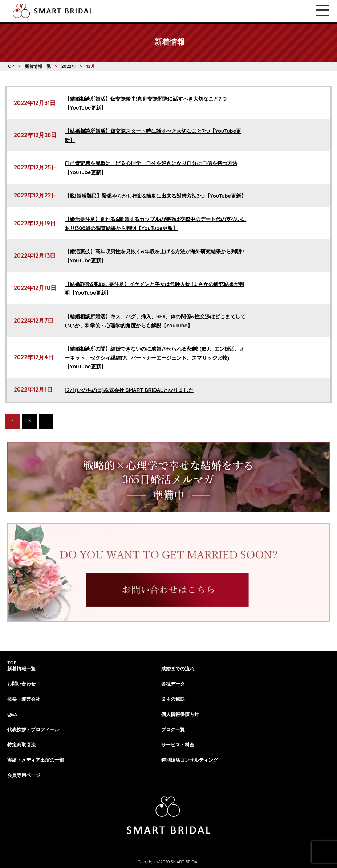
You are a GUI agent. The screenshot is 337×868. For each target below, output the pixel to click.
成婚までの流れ (178, 668)
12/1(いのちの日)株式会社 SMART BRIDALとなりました (129, 390)
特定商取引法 (21, 745)
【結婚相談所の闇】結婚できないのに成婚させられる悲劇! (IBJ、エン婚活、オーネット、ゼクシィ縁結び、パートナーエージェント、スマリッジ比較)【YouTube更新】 (155, 358)
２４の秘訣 (173, 699)
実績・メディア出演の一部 (36, 760)
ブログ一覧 (173, 729)
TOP (12, 663)
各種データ (173, 684)
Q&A (12, 714)
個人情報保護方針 (180, 714)
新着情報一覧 (21, 668)
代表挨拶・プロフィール (33, 729)
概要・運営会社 (24, 699)
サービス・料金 (178, 745)
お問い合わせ (21, 684)
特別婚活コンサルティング (190, 760)
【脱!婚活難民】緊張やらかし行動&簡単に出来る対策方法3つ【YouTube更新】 (155, 196)
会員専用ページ (24, 775)
